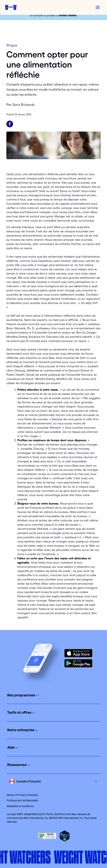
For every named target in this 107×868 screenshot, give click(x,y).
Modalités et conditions (20, 806)
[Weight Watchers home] (11, 7)
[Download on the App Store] (78, 653)
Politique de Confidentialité (22, 801)
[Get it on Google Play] (78, 663)
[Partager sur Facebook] (10, 124)
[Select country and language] (53, 781)
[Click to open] (53, 695)
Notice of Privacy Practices (22, 795)
